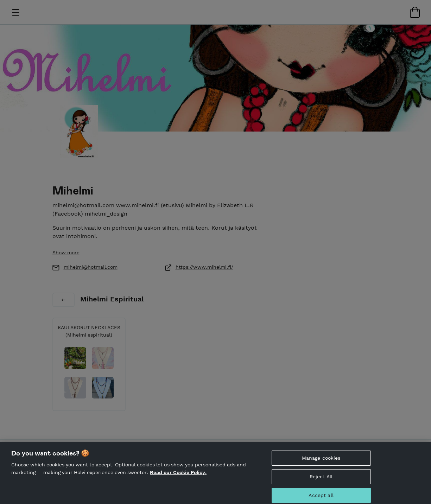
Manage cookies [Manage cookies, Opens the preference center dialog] (321, 461)
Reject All (321, 479)
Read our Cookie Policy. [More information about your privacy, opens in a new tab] (178, 475)
